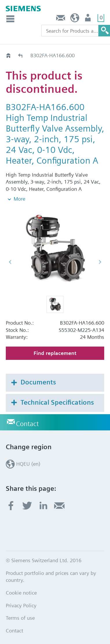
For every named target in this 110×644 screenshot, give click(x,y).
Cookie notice (21, 580)
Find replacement (55, 341)
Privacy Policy (21, 593)
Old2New (21, 55)
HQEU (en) (75, 19)
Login (88, 19)
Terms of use (20, 606)
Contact (61, 19)
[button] (55, 292)
